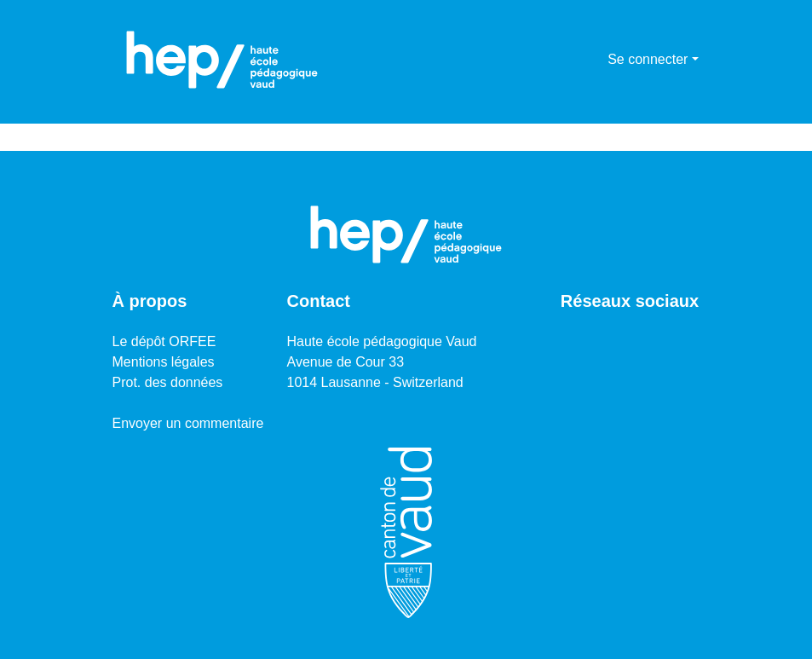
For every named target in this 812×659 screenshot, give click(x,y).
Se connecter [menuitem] (648, 59)
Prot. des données (168, 382)
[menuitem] (592, 60)
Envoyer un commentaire (188, 423)
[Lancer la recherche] (567, 60)
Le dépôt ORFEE (164, 341)
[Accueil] (222, 60)
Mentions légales (164, 362)
